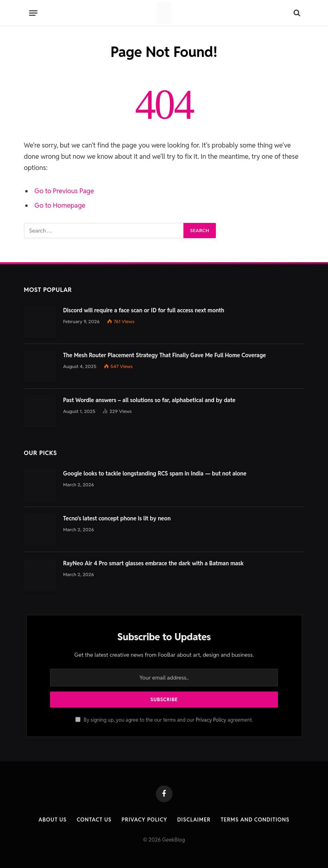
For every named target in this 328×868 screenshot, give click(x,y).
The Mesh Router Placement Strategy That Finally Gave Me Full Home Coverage (165, 355)
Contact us (94, 820)
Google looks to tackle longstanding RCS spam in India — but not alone (155, 473)
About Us (52, 820)
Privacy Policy (211, 720)
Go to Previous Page (64, 191)
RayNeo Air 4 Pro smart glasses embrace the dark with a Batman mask (154, 563)
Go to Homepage (60, 205)
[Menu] (33, 13)
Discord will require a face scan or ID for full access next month (144, 310)
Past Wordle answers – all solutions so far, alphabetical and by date (149, 400)
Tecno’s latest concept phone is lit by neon (117, 518)
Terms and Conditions (255, 820)
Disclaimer (194, 820)
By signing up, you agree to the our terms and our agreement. (164, 720)
